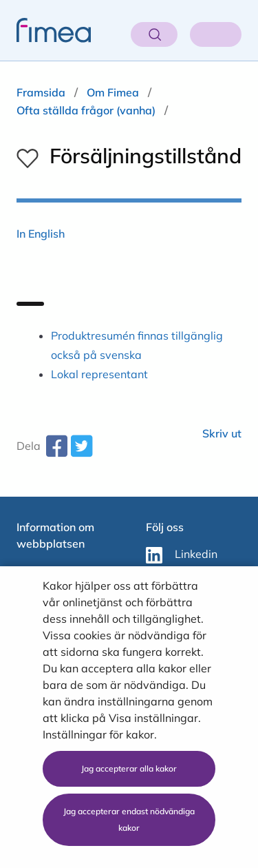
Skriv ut (222, 433)
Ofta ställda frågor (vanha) (86, 110)
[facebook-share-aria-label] (56, 451)
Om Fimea (113, 92)
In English (41, 234)
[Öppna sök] (154, 34)
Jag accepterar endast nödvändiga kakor (129, 819)
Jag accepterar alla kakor (129, 768)
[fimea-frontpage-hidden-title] (45, 30)
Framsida (41, 92)
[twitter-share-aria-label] (81, 451)
